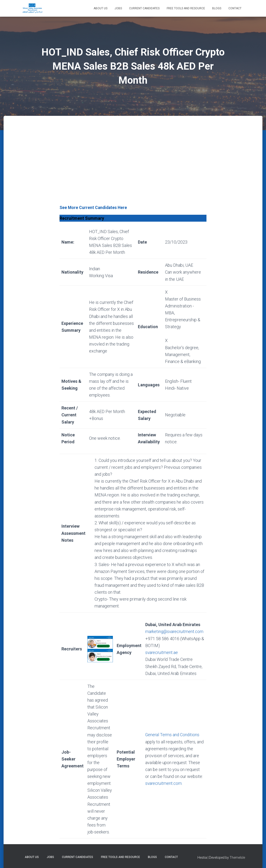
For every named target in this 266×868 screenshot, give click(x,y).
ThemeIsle (237, 857)
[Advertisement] (133, 168)
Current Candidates (144, 8)
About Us (100, 8)
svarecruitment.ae (161, 652)
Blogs (217, 8)
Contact (235, 8)
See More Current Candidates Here (94, 207)
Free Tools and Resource (186, 8)
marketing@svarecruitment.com (174, 631)
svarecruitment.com (163, 783)
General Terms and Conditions (172, 735)
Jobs (118, 8)
